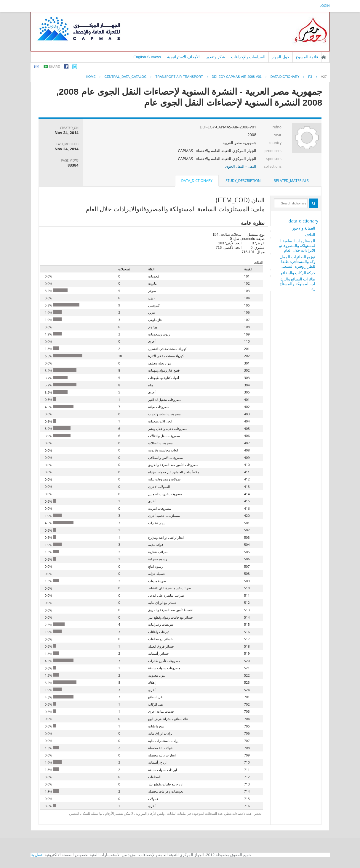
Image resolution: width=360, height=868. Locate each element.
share (55, 67)
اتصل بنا (37, 855)
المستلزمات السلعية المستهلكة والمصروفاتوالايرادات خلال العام (297, 246)
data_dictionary (303, 221)
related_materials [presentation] (291, 181)
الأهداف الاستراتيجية (183, 57)
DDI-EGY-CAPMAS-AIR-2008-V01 (237, 77)
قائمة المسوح (307, 57)
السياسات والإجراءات (248, 57)
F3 (310, 77)
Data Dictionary (285, 77)
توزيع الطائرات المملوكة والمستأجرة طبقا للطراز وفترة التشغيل (298, 262)
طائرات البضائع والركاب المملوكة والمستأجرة (297, 284)
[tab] (291, 181)
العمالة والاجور (304, 228)
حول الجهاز (281, 57)
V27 (324, 77)
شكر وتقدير (215, 57)
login (324, 6)
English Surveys (147, 57)
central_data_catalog (125, 77)
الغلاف (310, 235)
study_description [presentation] (243, 181)
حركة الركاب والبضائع (298, 273)
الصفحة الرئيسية (324, 57)
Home (91, 77)
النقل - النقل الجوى (241, 166)
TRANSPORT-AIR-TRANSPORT (179, 77)
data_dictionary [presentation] (197, 181)
